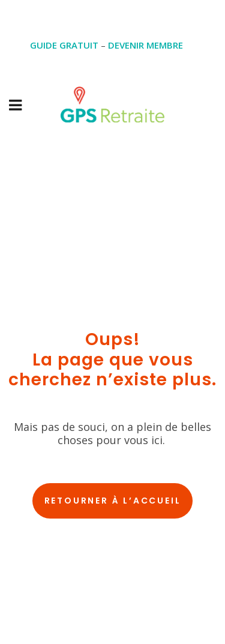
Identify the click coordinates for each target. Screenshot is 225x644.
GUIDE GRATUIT (64, 45)
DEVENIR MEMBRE (145, 45)
